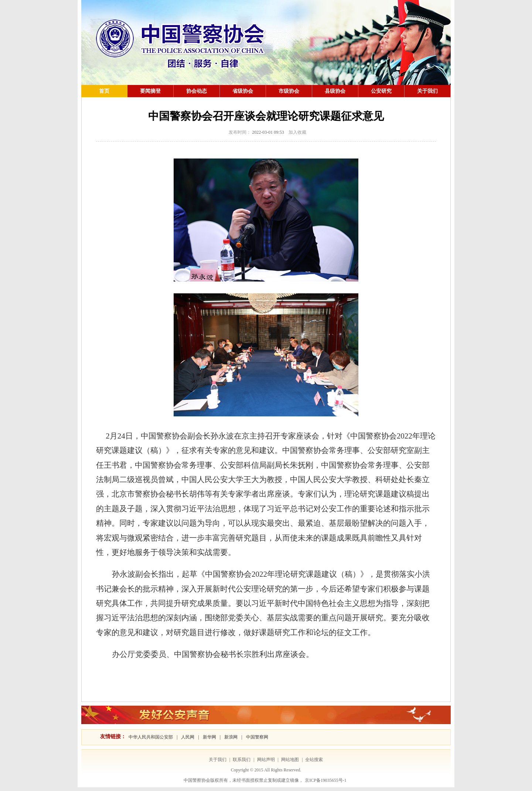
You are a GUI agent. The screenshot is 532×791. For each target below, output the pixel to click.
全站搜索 (314, 760)
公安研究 (381, 91)
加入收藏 (297, 132)
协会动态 (197, 91)
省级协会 (243, 91)
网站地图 (290, 760)
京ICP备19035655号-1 (326, 780)
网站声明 (266, 760)
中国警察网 (257, 737)
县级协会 (335, 91)
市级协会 (289, 91)
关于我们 (427, 91)
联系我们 (242, 760)
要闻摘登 (150, 91)
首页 (104, 91)
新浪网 (231, 737)
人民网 (188, 737)
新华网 (209, 737)
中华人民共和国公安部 (151, 737)
